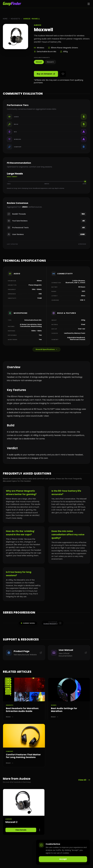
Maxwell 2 (50, 62)
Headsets (15, 19)
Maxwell (39, 62)
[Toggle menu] (89, 4)
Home (5, 19)
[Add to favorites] (63, 74)
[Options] (40, 830)
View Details (21, 830)
